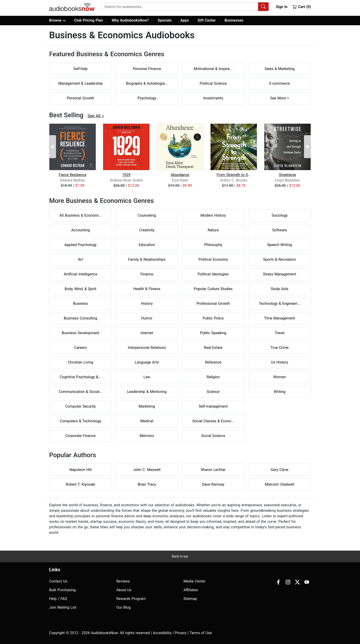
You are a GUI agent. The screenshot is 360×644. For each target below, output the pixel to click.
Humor (147, 318)
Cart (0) (302, 7)
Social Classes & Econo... (213, 421)
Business (80, 304)
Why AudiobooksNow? (130, 20)
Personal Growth (80, 98)
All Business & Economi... (80, 215)
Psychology (147, 98)
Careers (80, 348)
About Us (124, 590)
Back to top (180, 556)
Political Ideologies (213, 274)
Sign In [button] (281, 7)
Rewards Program (131, 599)
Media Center (194, 581)
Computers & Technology (80, 421)
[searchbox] (180, 7)
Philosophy (213, 245)
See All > (96, 116)
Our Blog (124, 607)
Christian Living (80, 362)
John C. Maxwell (147, 470)
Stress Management (279, 274)
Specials (165, 20)
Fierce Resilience (73, 175)
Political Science (213, 83)
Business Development (80, 333)
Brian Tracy (147, 484)
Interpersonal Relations (147, 348)
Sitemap (190, 599)
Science (213, 392)
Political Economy (213, 259)
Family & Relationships (147, 259)
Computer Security (80, 406)
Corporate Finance (81, 436)
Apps (185, 20)
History (147, 304)
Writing (279, 392)
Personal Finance (147, 69)
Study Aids (280, 289)
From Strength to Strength (234, 175)
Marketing (147, 406)
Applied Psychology (80, 245)
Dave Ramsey (213, 484)
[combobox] (185, 7)
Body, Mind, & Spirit (80, 289)
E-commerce (280, 83)
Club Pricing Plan (89, 20)
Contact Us (58, 581)
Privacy (181, 633)
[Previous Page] (53, 147)
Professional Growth (213, 304)
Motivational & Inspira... (213, 69)
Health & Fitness (147, 289)
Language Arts (147, 362)
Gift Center (207, 20)
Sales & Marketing (279, 69)
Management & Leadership (80, 83)
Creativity (147, 230)
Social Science (213, 436)
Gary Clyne (280, 470)
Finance (147, 274)
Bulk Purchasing (62, 590)
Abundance (180, 175)
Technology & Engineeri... (279, 304)
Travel (280, 333)
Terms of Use (201, 633)
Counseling (147, 215)
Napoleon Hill (80, 470)
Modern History (213, 215)
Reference (213, 362)
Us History (280, 362)
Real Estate (213, 348)
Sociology (280, 215)
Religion (213, 377)
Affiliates (191, 590)
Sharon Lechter (213, 470)
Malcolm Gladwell (280, 484)
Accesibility (162, 633)
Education (147, 245)
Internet (147, 333)
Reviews (123, 581)
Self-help (80, 69)
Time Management (280, 318)
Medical (147, 421)
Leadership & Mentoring (147, 392)
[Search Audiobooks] (263, 7)
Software (280, 230)
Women (279, 377)
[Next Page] (307, 147)
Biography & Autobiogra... (147, 83)
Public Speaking (213, 333)
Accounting (80, 230)
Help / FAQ (58, 599)
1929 (126, 175)
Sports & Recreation (280, 259)
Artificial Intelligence (81, 274)
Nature (213, 230)
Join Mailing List (63, 607)
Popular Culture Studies (213, 289)
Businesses (234, 20)
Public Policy (213, 318)
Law (147, 377)
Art (80, 259)
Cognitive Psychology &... (80, 377)
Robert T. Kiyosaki (80, 484)
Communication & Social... (80, 392)
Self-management (213, 406)
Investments (213, 98)
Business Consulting (80, 318)
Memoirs (147, 436)
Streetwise (288, 175)
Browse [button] (57, 20)
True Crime (280, 348)
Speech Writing (280, 245)
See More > (280, 98)
